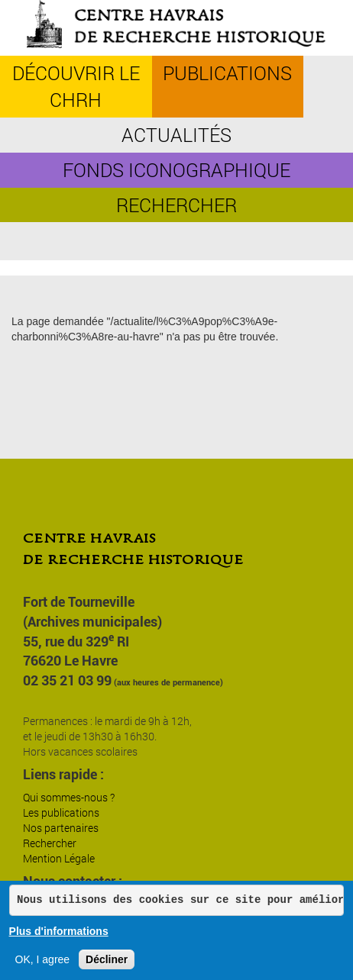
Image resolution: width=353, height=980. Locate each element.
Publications (227, 73)
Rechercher (176, 205)
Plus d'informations (59, 931)
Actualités (176, 135)
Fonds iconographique (176, 170)
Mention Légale (59, 858)
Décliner (107, 959)
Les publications (61, 812)
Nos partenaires (61, 828)
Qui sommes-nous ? (69, 797)
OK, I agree (43, 959)
